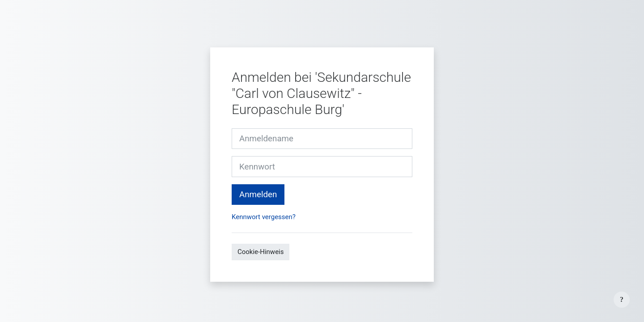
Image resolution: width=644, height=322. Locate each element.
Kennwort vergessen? (264, 217)
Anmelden (258, 195)
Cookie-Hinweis (261, 252)
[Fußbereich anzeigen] (622, 300)
